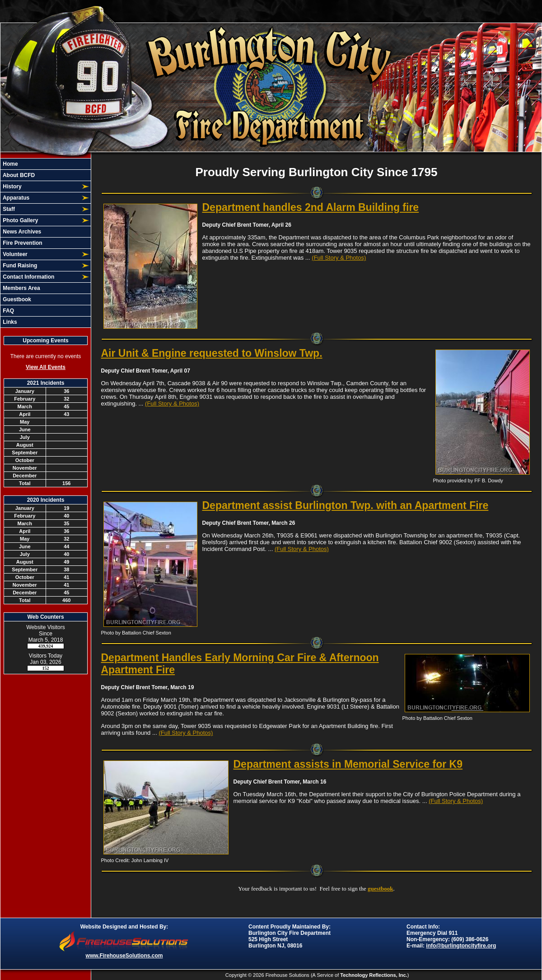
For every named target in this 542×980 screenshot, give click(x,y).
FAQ (8, 311)
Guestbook (16, 299)
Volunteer (14, 254)
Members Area (21, 288)
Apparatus (15, 198)
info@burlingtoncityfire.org (461, 946)
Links (9, 322)
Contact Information (28, 277)
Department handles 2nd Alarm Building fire (311, 207)
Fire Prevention (22, 243)
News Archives (21, 232)
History (12, 187)
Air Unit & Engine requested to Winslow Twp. (212, 353)
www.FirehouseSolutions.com (124, 956)
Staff (8, 209)
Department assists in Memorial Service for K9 (348, 764)
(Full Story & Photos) (339, 258)
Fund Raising (19, 266)
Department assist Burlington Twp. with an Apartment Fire (346, 505)
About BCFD (18, 175)
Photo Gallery (20, 220)
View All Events (46, 367)
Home (10, 164)
